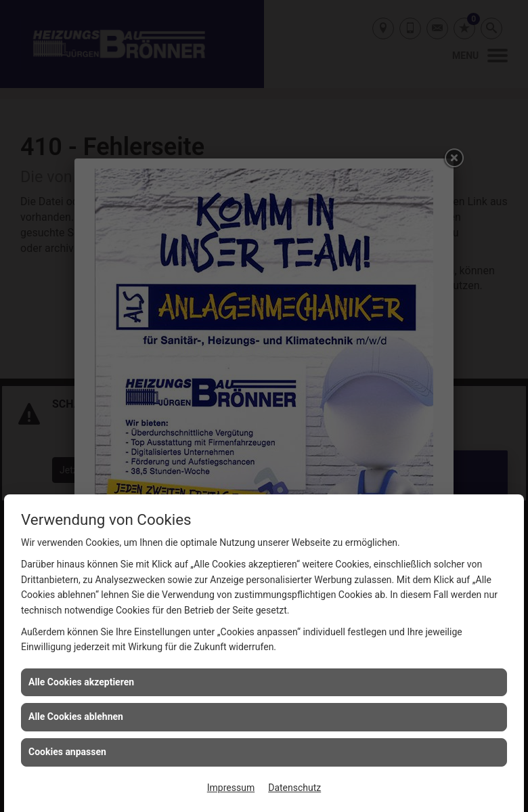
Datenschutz (294, 788)
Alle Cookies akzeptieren (81, 682)
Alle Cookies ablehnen (76, 717)
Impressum (231, 788)
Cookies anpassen (67, 752)
